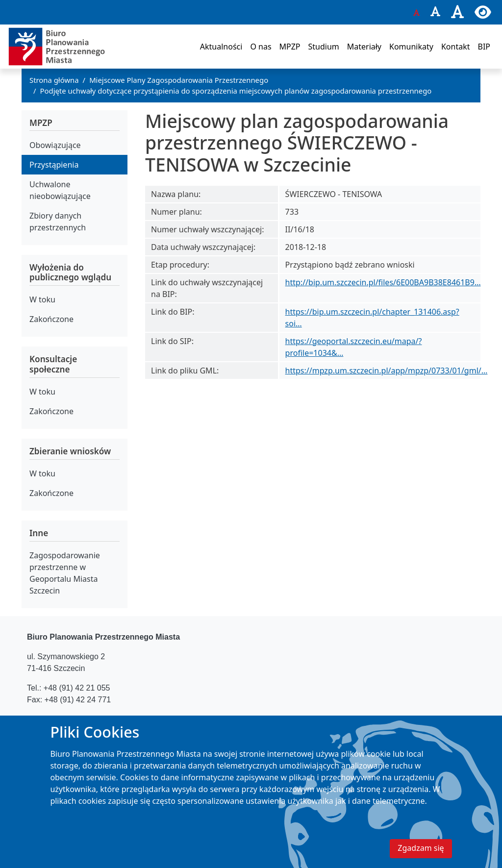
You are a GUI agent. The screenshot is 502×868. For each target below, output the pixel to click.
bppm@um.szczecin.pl (93, 719)
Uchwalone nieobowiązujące (60, 190)
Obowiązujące (55, 145)
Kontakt (456, 47)
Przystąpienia (54, 165)
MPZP (290, 47)
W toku (42, 299)
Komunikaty (411, 47)
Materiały (364, 47)
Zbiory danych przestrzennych (58, 222)
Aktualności (221, 47)
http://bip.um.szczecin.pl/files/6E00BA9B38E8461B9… (383, 282)
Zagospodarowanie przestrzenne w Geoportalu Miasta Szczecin (65, 573)
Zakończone (51, 319)
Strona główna (54, 80)
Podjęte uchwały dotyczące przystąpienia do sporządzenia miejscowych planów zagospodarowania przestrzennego (236, 91)
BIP (484, 47)
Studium (323, 47)
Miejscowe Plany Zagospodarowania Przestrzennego (179, 80)
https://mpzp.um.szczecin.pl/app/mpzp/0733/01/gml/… (387, 371)
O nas (261, 47)
